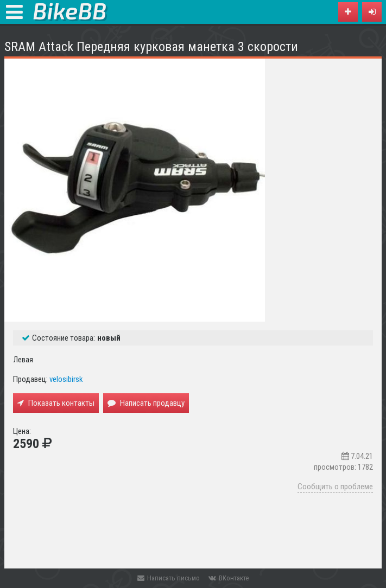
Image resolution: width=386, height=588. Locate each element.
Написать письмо (169, 578)
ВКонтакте (229, 578)
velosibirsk (66, 379)
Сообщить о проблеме (335, 487)
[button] (372, 12)
